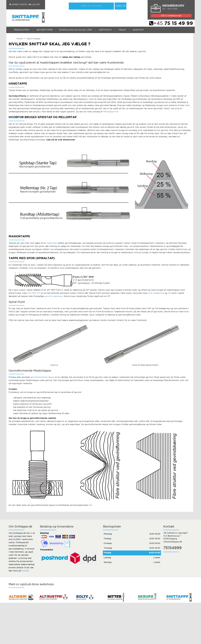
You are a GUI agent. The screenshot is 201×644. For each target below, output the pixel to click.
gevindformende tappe (42, 377)
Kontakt (138, 30)
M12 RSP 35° (34, 293)
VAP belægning (156, 293)
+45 (171, 24)
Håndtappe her (111, 112)
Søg (119, 6)
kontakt (25, 571)
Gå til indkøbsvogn (171, 16)
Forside (19, 39)
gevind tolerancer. (54, 296)
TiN (170, 293)
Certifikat (105, 30)
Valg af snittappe (33, 39)
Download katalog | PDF (76, 30)
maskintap (52, 243)
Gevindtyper (44, 30)
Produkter (22, 30)
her (91, 505)
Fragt (122, 30)
